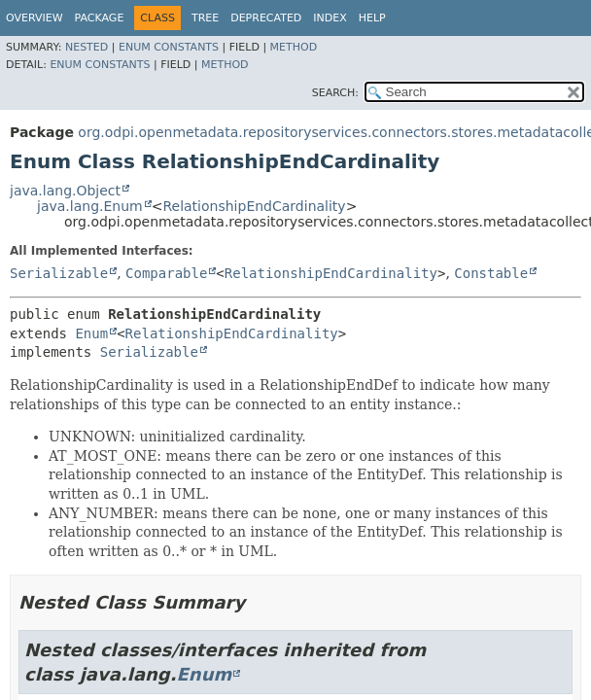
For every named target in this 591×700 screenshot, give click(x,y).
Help (372, 18)
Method (294, 47)
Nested (87, 47)
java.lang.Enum (90, 206)
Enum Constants (169, 47)
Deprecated (266, 18)
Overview (35, 18)
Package (100, 18)
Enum (91, 333)
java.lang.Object (65, 191)
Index (330, 18)
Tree (205, 18)
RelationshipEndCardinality (254, 206)
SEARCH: (335, 93)
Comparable (166, 273)
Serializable (59, 273)
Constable (491, 273)
